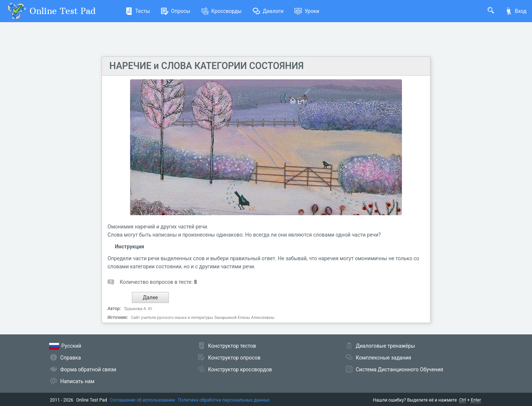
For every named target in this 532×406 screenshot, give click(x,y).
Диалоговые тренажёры (385, 346)
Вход (516, 11)
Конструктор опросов (234, 358)
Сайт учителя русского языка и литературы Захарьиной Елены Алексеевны (203, 318)
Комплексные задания (383, 358)
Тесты (138, 11)
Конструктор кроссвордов (240, 369)
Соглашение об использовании (143, 400)
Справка (71, 358)
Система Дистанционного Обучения (399, 369)
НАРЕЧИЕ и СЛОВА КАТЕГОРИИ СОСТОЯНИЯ (207, 66)
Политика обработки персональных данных (224, 400)
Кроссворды (221, 11)
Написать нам (77, 381)
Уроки (307, 11)
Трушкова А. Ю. (138, 309)
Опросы (176, 11)
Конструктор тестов (232, 346)
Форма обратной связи (88, 369)
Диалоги (268, 11)
